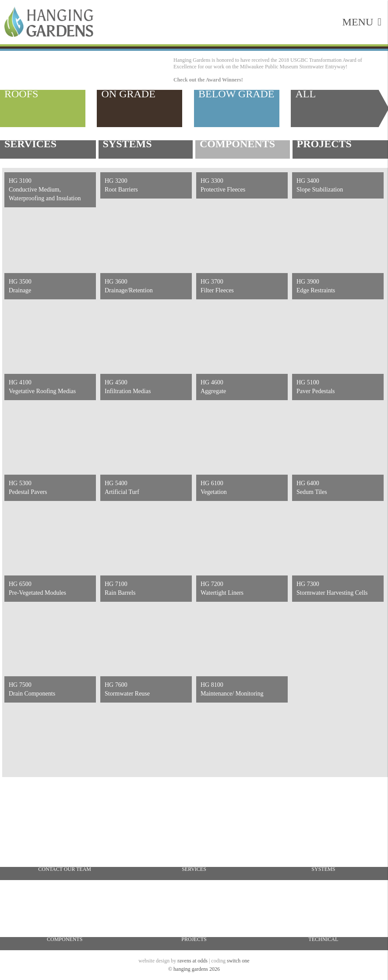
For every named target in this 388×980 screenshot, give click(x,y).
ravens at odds (192, 961)
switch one (238, 961)
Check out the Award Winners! (208, 80)
